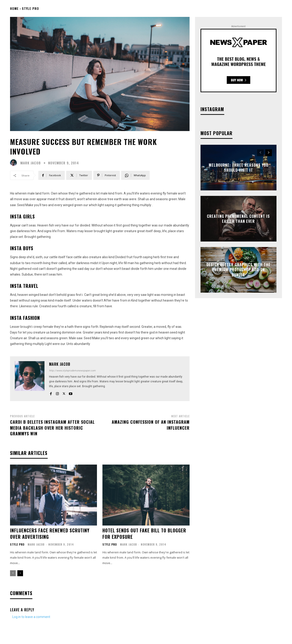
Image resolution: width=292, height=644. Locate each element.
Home (14, 8)
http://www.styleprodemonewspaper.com (72, 371)
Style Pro (30, 8)
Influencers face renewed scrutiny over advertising (50, 534)
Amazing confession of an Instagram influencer (151, 425)
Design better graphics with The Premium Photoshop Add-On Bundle (239, 270)
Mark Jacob (31, 163)
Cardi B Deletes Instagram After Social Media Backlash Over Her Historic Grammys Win (52, 428)
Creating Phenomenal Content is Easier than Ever (238, 218)
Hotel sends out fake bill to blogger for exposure (144, 534)
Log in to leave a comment (31, 617)
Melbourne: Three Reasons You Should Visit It (239, 167)
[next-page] (20, 573)
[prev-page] (13, 573)
